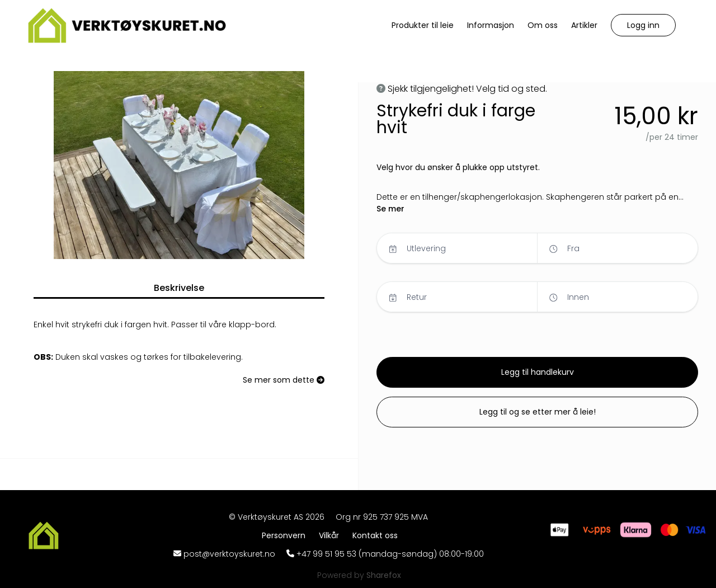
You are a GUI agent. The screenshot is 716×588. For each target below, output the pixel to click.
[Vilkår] (331, 535)
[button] (643, 25)
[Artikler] (584, 25)
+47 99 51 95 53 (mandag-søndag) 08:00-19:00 (390, 554)
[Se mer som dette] (284, 380)
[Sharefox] (384, 575)
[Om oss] (543, 25)
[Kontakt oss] (375, 535)
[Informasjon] (491, 25)
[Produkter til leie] (423, 25)
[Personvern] (286, 535)
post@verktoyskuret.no (229, 554)
